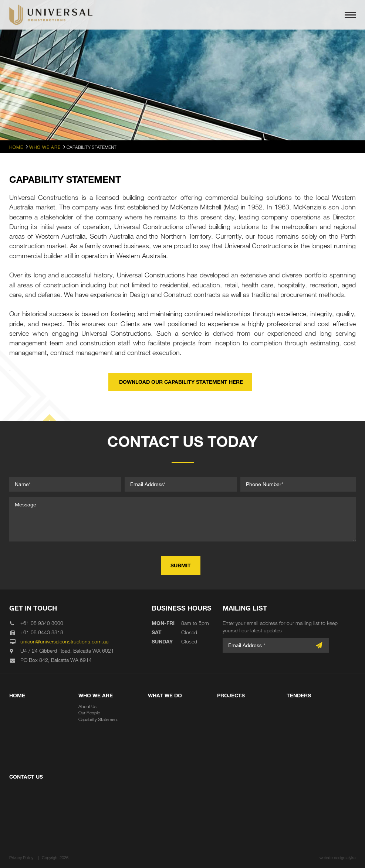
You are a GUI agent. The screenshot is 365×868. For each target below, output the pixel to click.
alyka (351, 857)
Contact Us (26, 777)
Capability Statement (98, 719)
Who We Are (96, 695)
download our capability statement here (180, 382)
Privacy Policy (21, 857)
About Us (87, 706)
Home (17, 695)
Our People (89, 712)
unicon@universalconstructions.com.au (65, 641)
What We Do (165, 695)
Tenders (299, 695)
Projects (231, 695)
